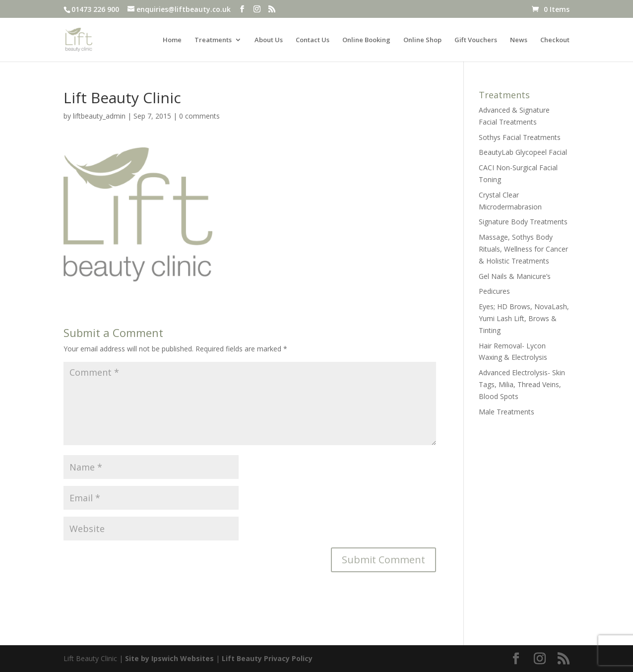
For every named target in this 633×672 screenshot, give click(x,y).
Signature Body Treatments (523, 222)
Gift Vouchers (476, 40)
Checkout (555, 40)
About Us (269, 40)
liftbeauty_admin (99, 116)
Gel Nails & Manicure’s (515, 276)
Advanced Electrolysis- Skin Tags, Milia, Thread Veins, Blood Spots (522, 384)
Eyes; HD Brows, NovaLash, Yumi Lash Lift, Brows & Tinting (524, 318)
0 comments (199, 116)
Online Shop (422, 40)
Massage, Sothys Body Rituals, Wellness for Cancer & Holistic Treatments (523, 249)
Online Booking (366, 40)
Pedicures (494, 291)
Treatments (213, 40)
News (519, 40)
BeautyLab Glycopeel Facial (523, 152)
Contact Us (313, 40)
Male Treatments (506, 412)
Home (172, 40)
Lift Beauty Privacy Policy (267, 658)
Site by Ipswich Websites (169, 658)
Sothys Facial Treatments (520, 137)
